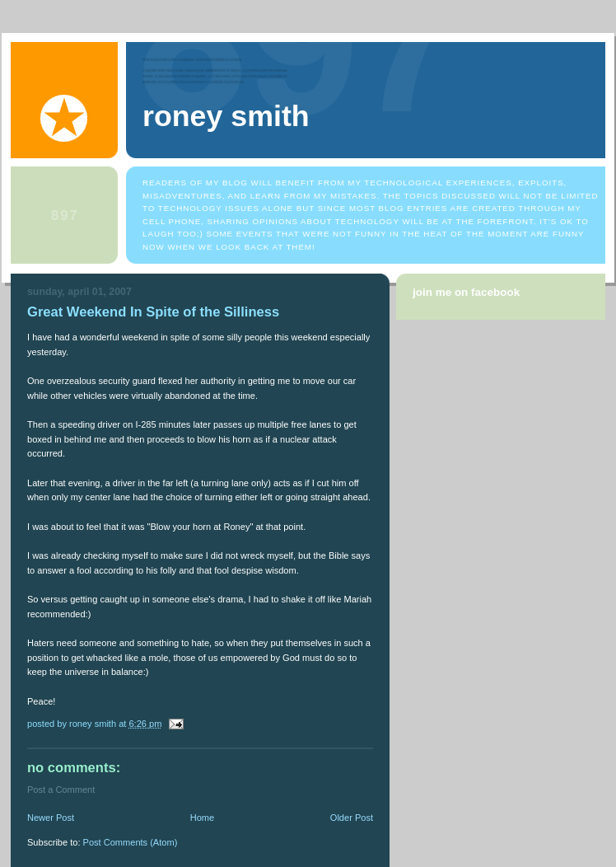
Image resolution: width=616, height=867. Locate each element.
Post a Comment (61, 790)
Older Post (352, 818)
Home (202, 818)
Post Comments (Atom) (131, 842)
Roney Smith (226, 116)
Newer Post (51, 818)
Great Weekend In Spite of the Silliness (153, 312)
